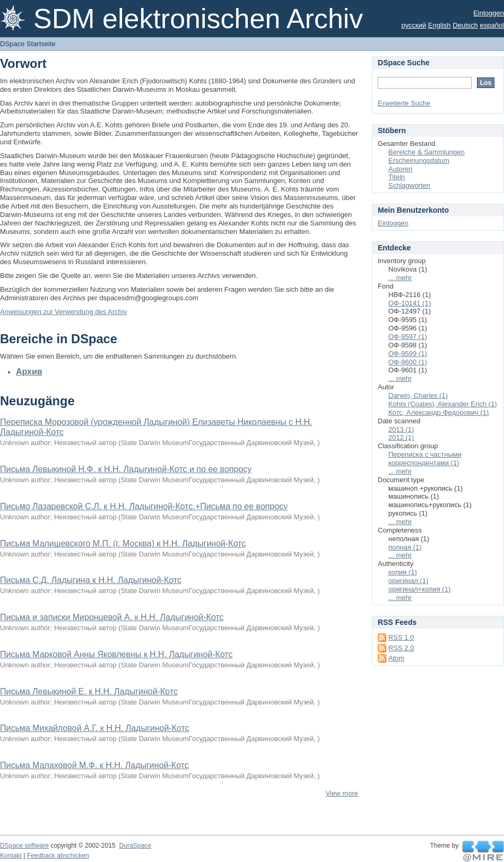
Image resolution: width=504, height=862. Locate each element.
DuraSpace (135, 846)
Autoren (401, 169)
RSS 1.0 (401, 637)
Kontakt (11, 856)
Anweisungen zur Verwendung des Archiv (63, 312)
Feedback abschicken (58, 856)
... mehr (400, 278)
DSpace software (24, 846)
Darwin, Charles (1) (418, 395)
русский (414, 25)
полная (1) (405, 547)
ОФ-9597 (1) (408, 337)
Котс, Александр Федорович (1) (438, 412)
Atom (396, 658)
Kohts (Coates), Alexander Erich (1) (442, 404)
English (440, 25)
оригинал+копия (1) (419, 589)
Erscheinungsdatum (419, 160)
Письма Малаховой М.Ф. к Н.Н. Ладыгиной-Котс (94, 765)
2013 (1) (401, 429)
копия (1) (403, 572)
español (492, 25)
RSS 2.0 (401, 648)
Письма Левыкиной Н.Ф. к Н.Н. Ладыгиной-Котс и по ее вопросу (126, 469)
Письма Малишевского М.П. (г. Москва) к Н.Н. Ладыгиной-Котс (123, 543)
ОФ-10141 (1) (410, 303)
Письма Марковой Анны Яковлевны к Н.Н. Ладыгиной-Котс (116, 654)
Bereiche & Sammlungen (427, 152)
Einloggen (489, 13)
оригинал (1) (408, 581)
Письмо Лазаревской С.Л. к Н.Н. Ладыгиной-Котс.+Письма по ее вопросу (144, 506)
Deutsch (465, 25)
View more (342, 793)
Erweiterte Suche (404, 103)
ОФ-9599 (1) (408, 354)
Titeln (397, 177)
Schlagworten (409, 185)
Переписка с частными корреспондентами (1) (425, 459)
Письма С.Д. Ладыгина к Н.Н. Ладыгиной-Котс (91, 580)
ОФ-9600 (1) (408, 362)
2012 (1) (401, 437)
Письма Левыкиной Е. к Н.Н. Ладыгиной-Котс (89, 691)
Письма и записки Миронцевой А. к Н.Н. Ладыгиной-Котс (112, 617)
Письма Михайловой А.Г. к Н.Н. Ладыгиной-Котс (95, 728)
